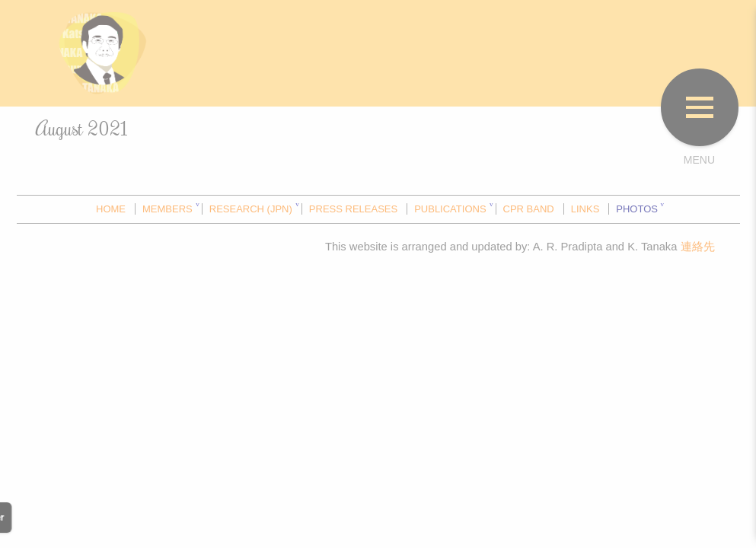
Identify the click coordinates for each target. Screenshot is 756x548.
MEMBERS (167, 209)
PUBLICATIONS (450, 209)
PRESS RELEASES (353, 209)
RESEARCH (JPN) (251, 209)
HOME (111, 209)
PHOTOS (637, 209)
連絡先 (698, 247)
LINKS (585, 209)
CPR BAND (529, 209)
